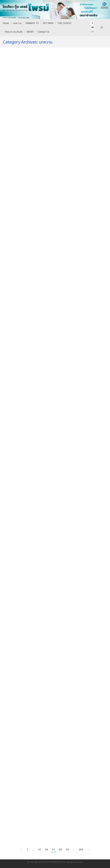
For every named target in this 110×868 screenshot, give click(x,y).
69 (67, 850)
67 (54, 850)
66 (47, 850)
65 (40, 850)
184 (81, 850)
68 (60, 850)
